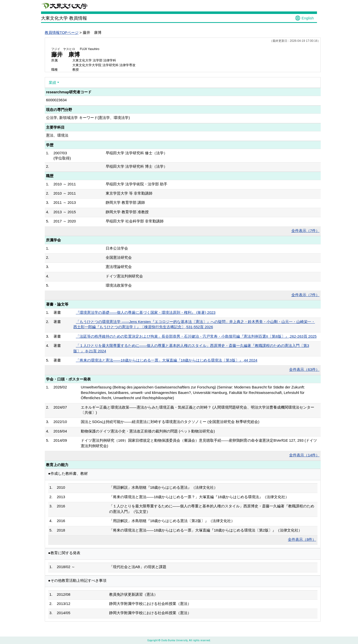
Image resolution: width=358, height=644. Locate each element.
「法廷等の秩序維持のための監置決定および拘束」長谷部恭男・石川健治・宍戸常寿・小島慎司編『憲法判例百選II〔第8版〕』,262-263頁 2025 (196, 336)
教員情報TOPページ (62, 32)
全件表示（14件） (304, 455)
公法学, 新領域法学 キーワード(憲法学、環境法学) (88, 118)
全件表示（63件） (304, 369)
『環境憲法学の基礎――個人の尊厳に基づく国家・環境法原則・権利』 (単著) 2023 (146, 312)
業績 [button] (52, 82)
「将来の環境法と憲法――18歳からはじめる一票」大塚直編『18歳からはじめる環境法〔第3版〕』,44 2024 (167, 360)
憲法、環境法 (57, 135)
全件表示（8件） (302, 539)
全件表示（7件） (305, 231)
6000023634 (56, 100)
